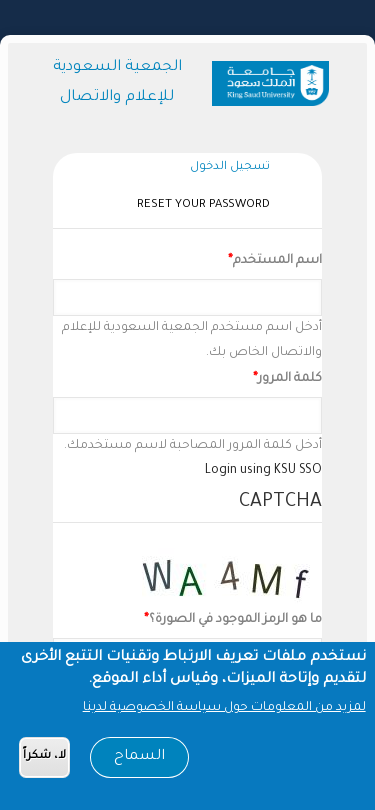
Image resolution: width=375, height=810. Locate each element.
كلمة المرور (290, 379)
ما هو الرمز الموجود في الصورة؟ (235, 620)
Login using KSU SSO (263, 471)
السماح (139, 761)
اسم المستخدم (277, 261)
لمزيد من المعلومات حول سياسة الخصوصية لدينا (224, 712)
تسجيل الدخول (225, 168)
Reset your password (203, 205)
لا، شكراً (44, 760)
